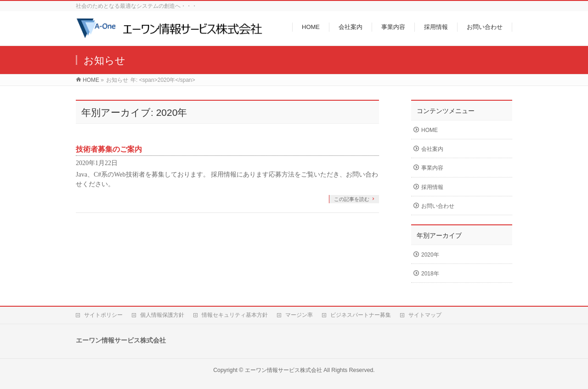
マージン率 (299, 315)
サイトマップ (425, 315)
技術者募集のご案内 (109, 149)
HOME (430, 130)
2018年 (430, 274)
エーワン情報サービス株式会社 (283, 370)
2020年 (430, 255)
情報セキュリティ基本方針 (235, 315)
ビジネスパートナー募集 (361, 315)
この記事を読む (352, 199)
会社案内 (432, 149)
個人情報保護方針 (162, 315)
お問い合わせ (438, 206)
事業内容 (432, 168)
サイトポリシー (103, 315)
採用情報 (432, 187)
